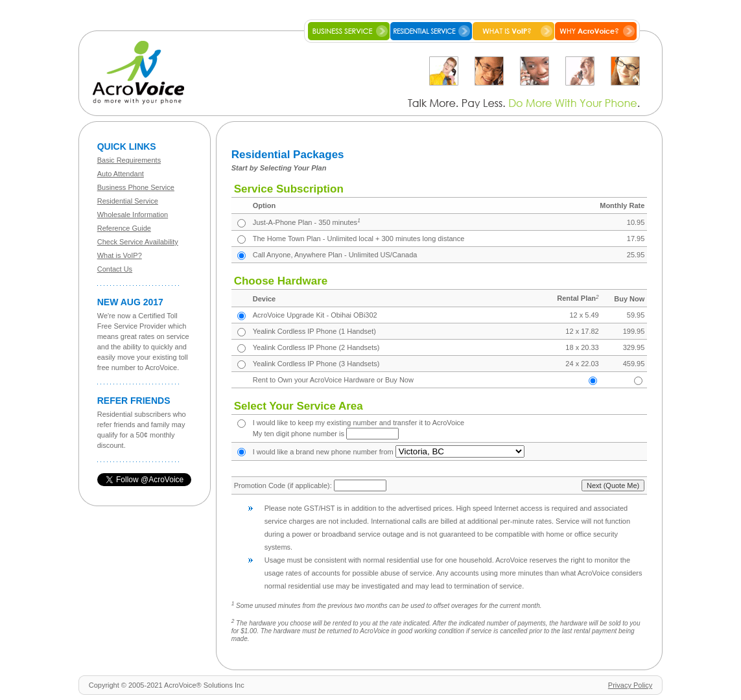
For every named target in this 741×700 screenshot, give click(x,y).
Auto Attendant (121, 174)
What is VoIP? (120, 255)
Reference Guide (124, 228)
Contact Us (115, 269)
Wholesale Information (133, 215)
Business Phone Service (136, 187)
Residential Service (128, 201)
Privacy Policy (630, 685)
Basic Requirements (129, 160)
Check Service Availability (138, 242)
